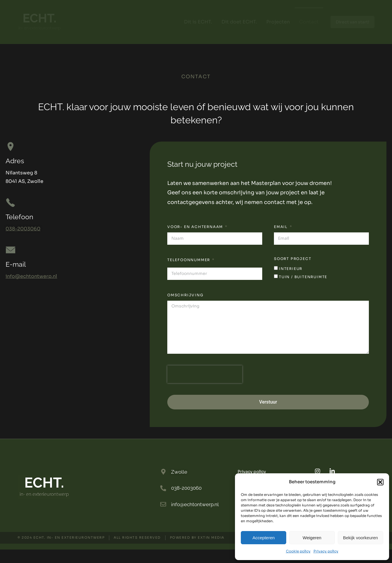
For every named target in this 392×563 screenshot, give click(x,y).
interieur (291, 282)
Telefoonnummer (189, 273)
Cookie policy (298, 551)
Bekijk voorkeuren (361, 538)
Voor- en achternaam (196, 240)
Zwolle (179, 485)
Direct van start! (352, 22)
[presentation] (205, 387)
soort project (293, 272)
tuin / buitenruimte (303, 290)
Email (282, 240)
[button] (380, 482)
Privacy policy (326, 551)
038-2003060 (23, 242)
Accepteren (264, 538)
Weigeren (312, 538)
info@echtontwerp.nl (31, 291)
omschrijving (185, 308)
